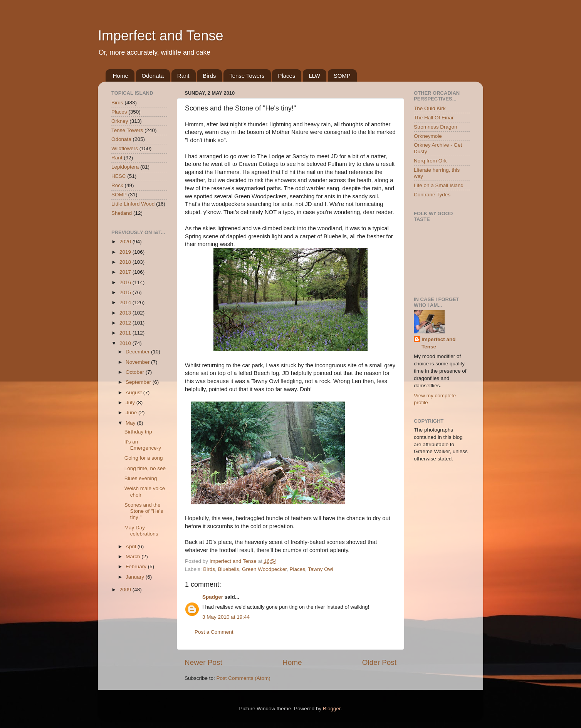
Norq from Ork (430, 161)
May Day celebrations (141, 531)
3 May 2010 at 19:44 (226, 617)
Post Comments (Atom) (243, 678)
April (132, 546)
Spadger (213, 597)
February (137, 567)
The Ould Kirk (430, 108)
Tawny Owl (320, 569)
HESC (119, 176)
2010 (126, 343)
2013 (126, 313)
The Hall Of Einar (434, 118)
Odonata (153, 76)
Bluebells (229, 569)
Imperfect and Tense (161, 36)
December (138, 352)
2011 (126, 333)
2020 (126, 242)
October (136, 372)
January (136, 577)
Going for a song (144, 458)
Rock (117, 185)
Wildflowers (125, 148)
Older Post (379, 662)
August (134, 392)
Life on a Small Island (439, 185)
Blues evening (141, 478)
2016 (126, 282)
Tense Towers (247, 76)
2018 (126, 262)
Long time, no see (145, 468)
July (131, 402)
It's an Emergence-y (143, 445)
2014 (126, 302)
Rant (183, 76)
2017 (126, 272)
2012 (126, 323)
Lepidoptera (125, 167)
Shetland (122, 213)
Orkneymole (428, 136)
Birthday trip (138, 432)
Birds (209, 76)
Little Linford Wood (133, 204)
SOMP (342, 76)
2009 (126, 590)
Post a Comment (214, 632)
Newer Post (203, 662)
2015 (126, 292)
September (139, 382)
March (133, 556)
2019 (126, 252)
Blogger (332, 709)
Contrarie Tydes (432, 195)
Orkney (120, 121)
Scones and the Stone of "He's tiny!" (144, 511)
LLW (314, 76)
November (138, 362)
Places (286, 76)
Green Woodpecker (264, 569)
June (132, 413)
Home (121, 76)
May (131, 423)
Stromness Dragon (436, 127)
